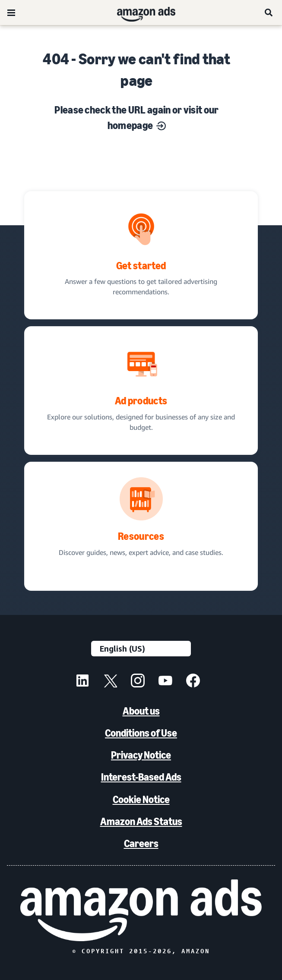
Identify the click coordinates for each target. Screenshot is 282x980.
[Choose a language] (141, 649)
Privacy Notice (141, 755)
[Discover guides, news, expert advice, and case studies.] (141, 526)
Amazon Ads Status (141, 821)
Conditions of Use (141, 733)
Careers (141, 843)
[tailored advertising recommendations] (141, 255)
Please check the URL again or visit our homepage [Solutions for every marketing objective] (136, 118)
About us (141, 711)
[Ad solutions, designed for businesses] (141, 391)
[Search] (269, 13)
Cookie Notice (141, 799)
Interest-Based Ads (141, 777)
